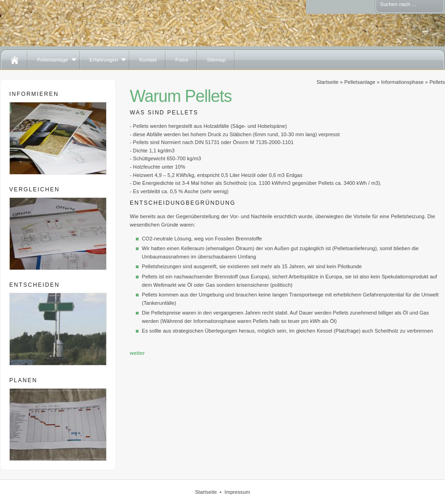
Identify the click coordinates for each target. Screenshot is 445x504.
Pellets (437, 82)
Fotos (182, 60)
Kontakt (148, 60)
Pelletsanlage (53, 60)
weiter (137, 353)
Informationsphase (402, 82)
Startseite (327, 82)
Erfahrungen (104, 60)
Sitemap (216, 60)
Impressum (237, 492)
